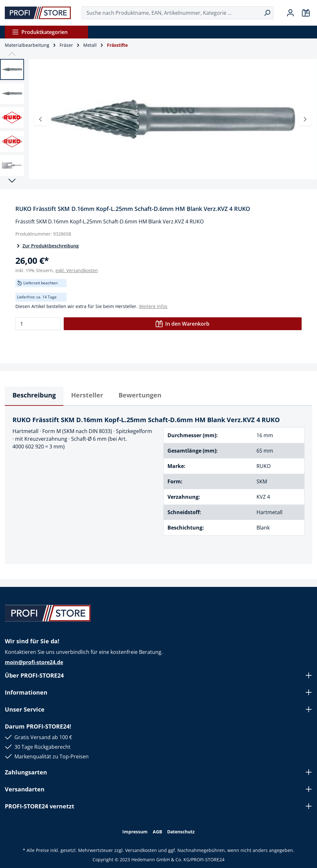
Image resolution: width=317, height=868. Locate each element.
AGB (157, 832)
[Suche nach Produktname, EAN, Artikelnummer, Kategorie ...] (171, 13)
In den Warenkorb (183, 324)
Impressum (135, 832)
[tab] (34, 396)
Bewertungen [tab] (140, 395)
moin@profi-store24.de (34, 662)
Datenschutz (181, 832)
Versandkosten (141, 850)
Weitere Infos (153, 306)
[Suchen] (267, 13)
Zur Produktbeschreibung (47, 246)
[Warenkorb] (306, 13)
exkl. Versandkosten (77, 270)
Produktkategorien (40, 32)
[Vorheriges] (40, 119)
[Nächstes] (305, 119)
